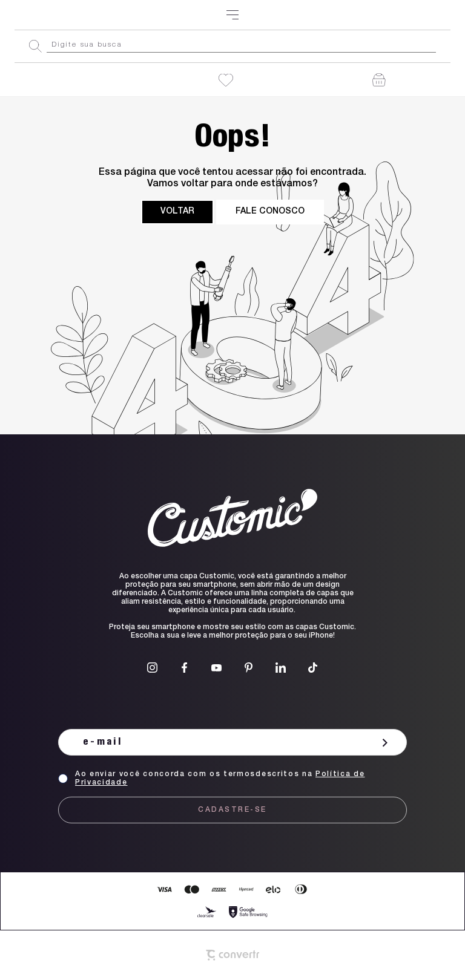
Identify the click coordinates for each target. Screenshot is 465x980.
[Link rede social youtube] (216, 668)
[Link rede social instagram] (152, 668)
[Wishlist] (226, 80)
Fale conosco (270, 212)
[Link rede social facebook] (184, 668)
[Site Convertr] (232, 955)
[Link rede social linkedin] (281, 668)
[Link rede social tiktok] (313, 668)
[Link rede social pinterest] (249, 668)
